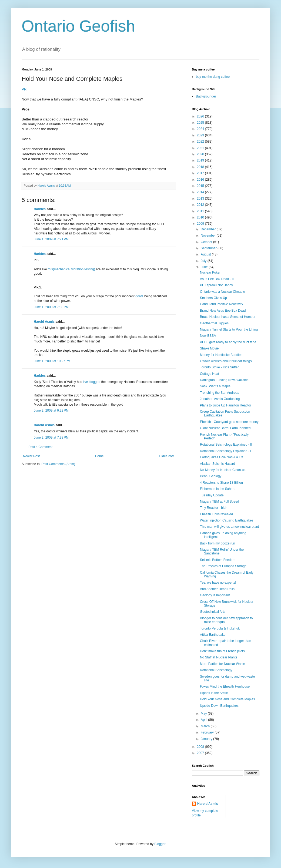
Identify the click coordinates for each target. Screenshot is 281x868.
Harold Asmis (44, 322)
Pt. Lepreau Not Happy (216, 285)
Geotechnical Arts (213, 612)
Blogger (160, 844)
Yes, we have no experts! (218, 583)
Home (99, 456)
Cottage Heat (210, 374)
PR (24, 89)
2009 (201, 224)
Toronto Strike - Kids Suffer (219, 367)
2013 (201, 199)
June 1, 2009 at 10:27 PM (52, 361)
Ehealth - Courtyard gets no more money (229, 422)
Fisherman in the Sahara (218, 489)
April (204, 720)
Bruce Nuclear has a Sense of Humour (228, 317)
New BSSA (208, 336)
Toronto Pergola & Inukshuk (220, 628)
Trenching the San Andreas (220, 393)
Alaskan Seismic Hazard (218, 464)
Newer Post (31, 456)
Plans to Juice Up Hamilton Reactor (225, 405)
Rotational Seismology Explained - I (225, 451)
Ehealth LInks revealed (216, 514)
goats (140, 296)
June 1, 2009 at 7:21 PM (51, 239)
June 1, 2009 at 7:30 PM (51, 307)
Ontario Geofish (78, 26)
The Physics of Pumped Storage (223, 566)
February (208, 732)
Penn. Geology (211, 476)
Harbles (40, 209)
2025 (201, 123)
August (206, 254)
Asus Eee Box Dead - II (217, 279)
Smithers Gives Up (213, 298)
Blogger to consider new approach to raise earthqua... (226, 620)
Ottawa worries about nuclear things (226, 361)
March (206, 726)
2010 (201, 217)
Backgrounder (206, 96)
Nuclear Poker (210, 272)
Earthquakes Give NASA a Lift (222, 457)
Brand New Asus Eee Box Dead (223, 311)
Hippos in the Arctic (214, 693)
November (209, 235)
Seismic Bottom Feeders (218, 560)
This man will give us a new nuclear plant (229, 527)
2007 (201, 753)
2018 (201, 167)
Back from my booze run (218, 543)
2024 (201, 129)
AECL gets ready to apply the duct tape (228, 342)
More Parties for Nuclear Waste (223, 664)
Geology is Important (215, 595)
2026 (201, 116)
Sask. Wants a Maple (215, 386)
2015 (201, 186)
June (205, 267)
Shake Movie (209, 348)
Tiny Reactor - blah (214, 508)
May (204, 714)
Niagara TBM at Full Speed (220, 502)
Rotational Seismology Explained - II (226, 445)
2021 (201, 148)
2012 (201, 205)
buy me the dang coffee (213, 77)
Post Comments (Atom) (58, 464)
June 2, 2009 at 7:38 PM (51, 438)
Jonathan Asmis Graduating (220, 399)
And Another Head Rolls (217, 589)
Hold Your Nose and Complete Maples (227, 699)
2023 (201, 135)
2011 (201, 211)
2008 (201, 747)
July (204, 261)
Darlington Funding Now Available (224, 380)
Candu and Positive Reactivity (221, 304)
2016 (201, 180)
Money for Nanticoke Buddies (221, 355)
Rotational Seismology (216, 670)
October (207, 242)
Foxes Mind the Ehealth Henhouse (225, 687)
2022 (201, 142)
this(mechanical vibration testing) (71, 269)
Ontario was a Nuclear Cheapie (223, 292)
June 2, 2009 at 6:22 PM (51, 411)
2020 (201, 154)
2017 (201, 173)
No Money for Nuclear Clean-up (223, 470)
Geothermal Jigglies (214, 323)
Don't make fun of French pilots (222, 651)
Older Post (167, 456)
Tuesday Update (212, 495)
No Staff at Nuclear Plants (219, 657)
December (209, 229)
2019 (201, 160)
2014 (201, 192)
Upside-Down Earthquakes (219, 706)
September (209, 248)
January (207, 739)
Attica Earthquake (213, 635)
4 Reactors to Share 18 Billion (221, 483)
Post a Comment (40, 447)
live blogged (91, 382)
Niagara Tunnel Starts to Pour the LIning (229, 329)
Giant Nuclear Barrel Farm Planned (225, 428)
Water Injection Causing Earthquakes (227, 520)
